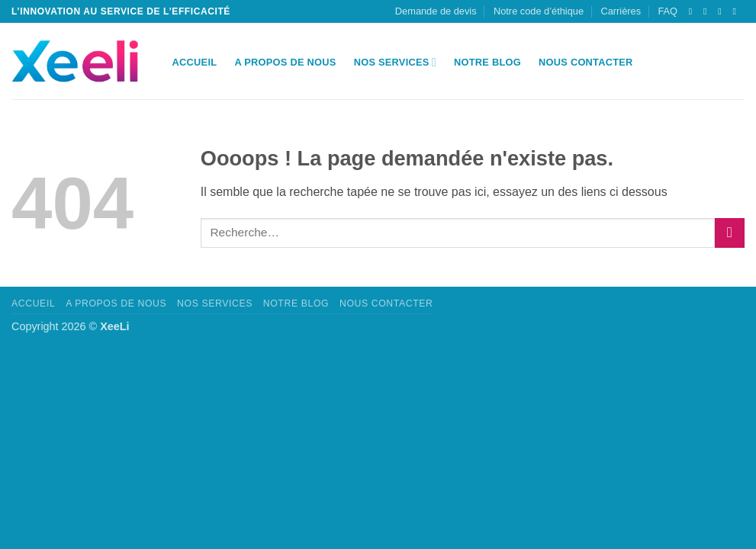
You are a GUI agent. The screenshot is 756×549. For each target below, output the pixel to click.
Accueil (195, 62)
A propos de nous (285, 62)
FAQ (668, 11)
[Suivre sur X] (693, 11)
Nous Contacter (586, 62)
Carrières (621, 11)
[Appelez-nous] (722, 11)
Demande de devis (436, 11)
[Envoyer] (730, 233)
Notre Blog (487, 62)
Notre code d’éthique (539, 11)
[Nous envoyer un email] (708, 11)
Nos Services (395, 62)
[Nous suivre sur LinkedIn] (737, 11)
